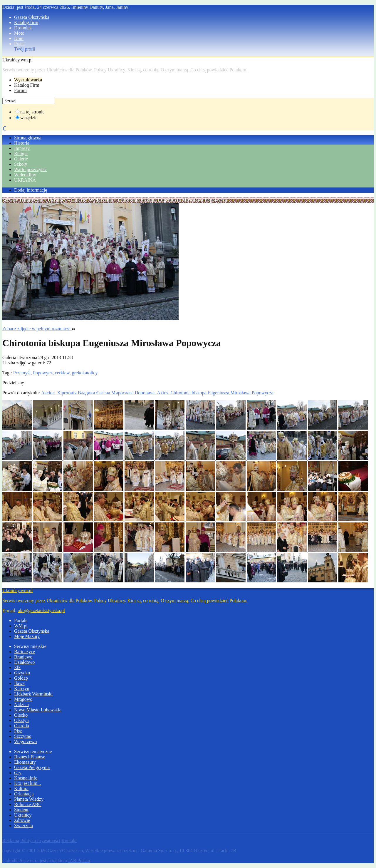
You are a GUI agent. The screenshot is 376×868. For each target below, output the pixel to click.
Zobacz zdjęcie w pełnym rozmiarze (39, 329)
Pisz (18, 731)
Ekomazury (25, 762)
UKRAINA (25, 180)
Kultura (21, 789)
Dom (19, 38)
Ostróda (22, 726)
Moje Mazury (27, 636)
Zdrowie (22, 820)
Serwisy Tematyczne (23, 200)
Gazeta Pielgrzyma (32, 767)
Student (21, 810)
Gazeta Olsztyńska (32, 17)
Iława (19, 683)
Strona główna (28, 138)
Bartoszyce (25, 652)
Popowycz (43, 373)
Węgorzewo (25, 742)
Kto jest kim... (27, 783)
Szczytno (23, 736)
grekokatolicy (85, 373)
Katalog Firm (27, 85)
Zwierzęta (23, 826)
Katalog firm (26, 22)
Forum (20, 90)
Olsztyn (21, 720)
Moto (19, 33)
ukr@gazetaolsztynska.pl (41, 610)
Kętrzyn (22, 689)
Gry (18, 773)
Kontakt (69, 841)
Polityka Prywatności (40, 841)
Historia (22, 143)
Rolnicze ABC (28, 804)
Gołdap (21, 678)
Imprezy (22, 148)
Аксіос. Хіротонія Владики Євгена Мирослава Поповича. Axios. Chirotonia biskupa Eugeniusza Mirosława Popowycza (157, 393)
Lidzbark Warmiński (33, 694)
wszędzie (29, 118)
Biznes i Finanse (30, 757)
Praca (19, 44)
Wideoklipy (25, 175)
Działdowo (24, 662)
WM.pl (21, 626)
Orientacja (24, 794)
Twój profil (25, 49)
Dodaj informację (31, 190)
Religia (21, 154)
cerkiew (62, 373)
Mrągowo (23, 699)
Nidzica (21, 704)
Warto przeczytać (30, 169)
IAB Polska (79, 861)
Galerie (21, 159)
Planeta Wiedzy (29, 799)
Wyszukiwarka (28, 80)
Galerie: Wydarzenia (92, 200)
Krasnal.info (26, 778)
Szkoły (21, 164)
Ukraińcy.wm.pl (17, 60)
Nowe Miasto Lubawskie (38, 710)
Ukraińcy (57, 200)
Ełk (17, 667)
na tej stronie (32, 112)
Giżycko (22, 673)
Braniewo (23, 657)
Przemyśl (22, 373)
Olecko (21, 715)
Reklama (11, 841)
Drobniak (23, 28)
